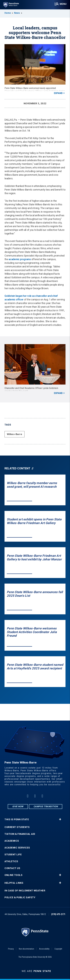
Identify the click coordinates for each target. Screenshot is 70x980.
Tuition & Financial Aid (20, 834)
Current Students (17, 827)
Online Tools (13, 875)
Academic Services (17, 848)
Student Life (13, 855)
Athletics (11, 861)
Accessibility (44, 949)
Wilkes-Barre (15, 434)
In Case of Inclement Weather (25, 891)
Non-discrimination (26, 949)
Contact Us (12, 868)
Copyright (58, 949)
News (17, 13)
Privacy (11, 949)
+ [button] (60, 819)
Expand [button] (58, 93)
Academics (12, 841)
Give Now (18, 806)
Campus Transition (46, 806)
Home (8, 13)
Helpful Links (14, 883)
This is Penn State (17, 819)
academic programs (20, 259)
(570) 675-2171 (58, 914)
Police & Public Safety (20, 897)
